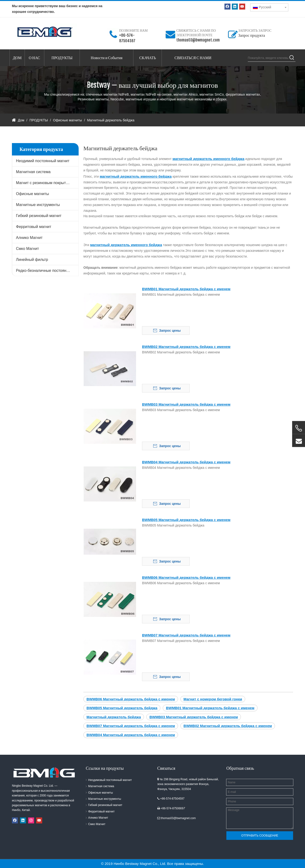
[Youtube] (242, 7)
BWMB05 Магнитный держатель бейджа (122, 708)
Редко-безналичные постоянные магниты (47, 271)
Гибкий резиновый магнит (39, 216)
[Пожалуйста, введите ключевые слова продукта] (268, 58)
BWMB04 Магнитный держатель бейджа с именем (186, 462)
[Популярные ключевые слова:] (292, 58)
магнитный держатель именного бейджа (208, 159)
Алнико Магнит (29, 238)
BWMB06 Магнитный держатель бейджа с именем (186, 577)
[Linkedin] (235, 7)
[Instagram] (31, 820)
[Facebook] (227, 7)
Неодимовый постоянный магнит (110, 780)
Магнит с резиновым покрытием (44, 183)
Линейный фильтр (32, 260)
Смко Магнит (27, 249)
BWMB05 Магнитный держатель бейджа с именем (186, 520)
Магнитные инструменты (38, 205)
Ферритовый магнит (34, 227)
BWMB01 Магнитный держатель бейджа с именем (186, 289)
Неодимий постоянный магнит (43, 161)
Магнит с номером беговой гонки (213, 699)
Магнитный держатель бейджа (114, 717)
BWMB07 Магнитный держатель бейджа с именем (186, 635)
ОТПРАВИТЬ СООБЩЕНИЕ (260, 836)
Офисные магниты (33, 194)
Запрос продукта (252, 35)
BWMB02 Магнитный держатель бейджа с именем (186, 347)
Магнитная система (33, 172)
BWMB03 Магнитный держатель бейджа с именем (186, 404)
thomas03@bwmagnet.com (198, 40)
